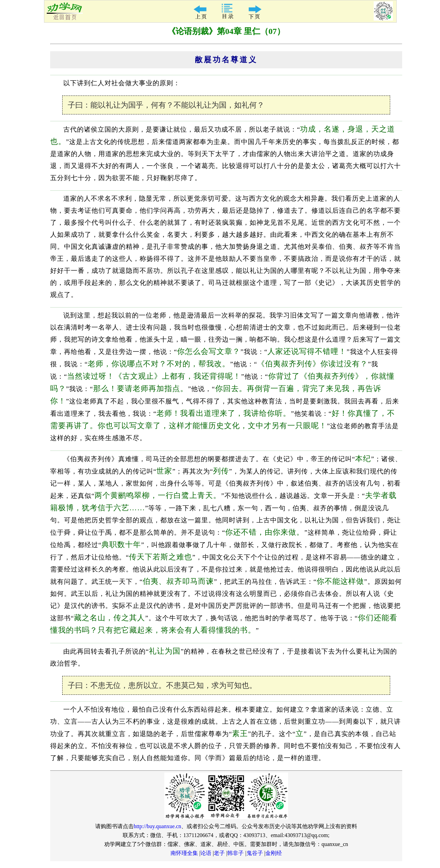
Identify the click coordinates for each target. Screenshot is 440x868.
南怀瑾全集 (184, 853)
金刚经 (274, 853)
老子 (219, 853)
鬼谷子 (255, 853)
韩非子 (235, 853)
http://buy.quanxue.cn (158, 826)
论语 (206, 853)
